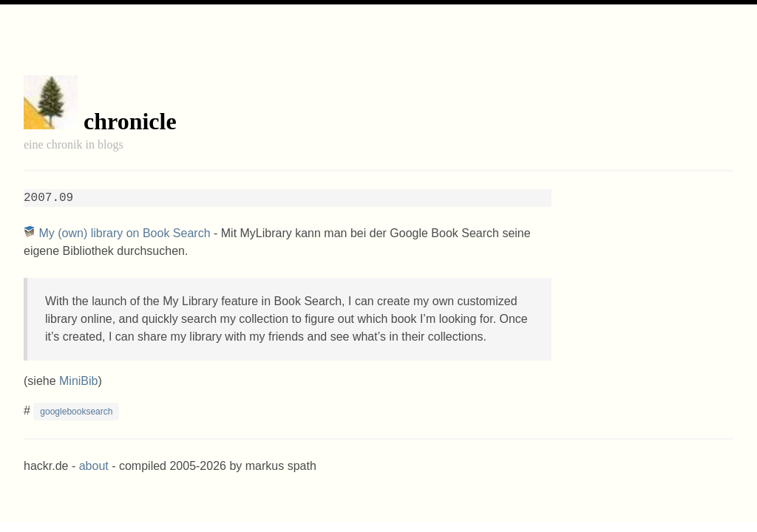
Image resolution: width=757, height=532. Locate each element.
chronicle (130, 121)
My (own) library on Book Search (124, 233)
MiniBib (78, 381)
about (94, 466)
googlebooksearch (76, 412)
